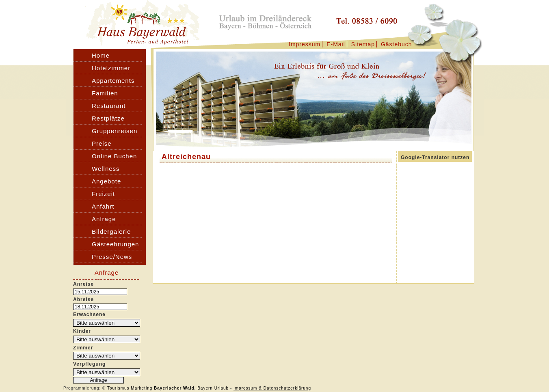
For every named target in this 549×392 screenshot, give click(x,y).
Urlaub (222, 388)
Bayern (205, 388)
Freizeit (103, 194)
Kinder (82, 331)
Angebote (106, 181)
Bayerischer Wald (174, 388)
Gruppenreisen (115, 131)
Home (101, 55)
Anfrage (104, 219)
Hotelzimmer (111, 68)
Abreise (83, 299)
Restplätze (108, 118)
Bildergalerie (111, 232)
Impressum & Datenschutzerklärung (272, 388)
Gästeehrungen (115, 244)
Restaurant (109, 106)
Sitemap (363, 44)
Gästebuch (397, 44)
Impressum (305, 44)
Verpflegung (89, 364)
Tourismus (118, 388)
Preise (102, 143)
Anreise (83, 284)
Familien (105, 93)
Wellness (106, 169)
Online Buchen (114, 156)
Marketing (142, 388)
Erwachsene (89, 314)
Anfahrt (103, 206)
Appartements (113, 81)
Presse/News (112, 257)
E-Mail (336, 44)
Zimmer (83, 348)
